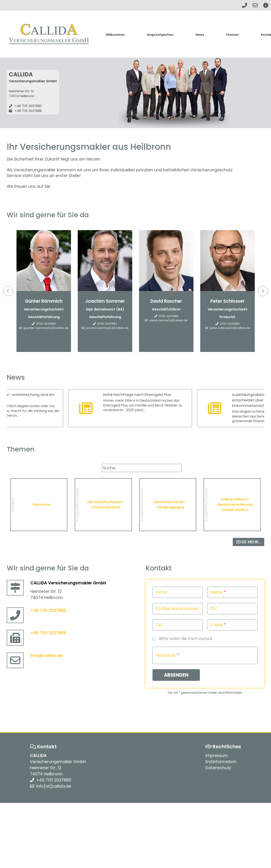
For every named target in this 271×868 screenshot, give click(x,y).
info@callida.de (47, 656)
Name (217, 592)
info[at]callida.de (54, 786)
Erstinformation (221, 762)
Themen (232, 35)
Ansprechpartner (160, 35)
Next (263, 291)
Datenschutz (218, 768)
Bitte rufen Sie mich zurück (186, 639)
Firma (162, 592)
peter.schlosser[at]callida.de (230, 328)
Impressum (217, 756)
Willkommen (115, 35)
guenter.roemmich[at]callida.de (46, 328)
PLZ (214, 609)
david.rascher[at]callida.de (168, 320)
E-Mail (217, 625)
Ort (159, 625)
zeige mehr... (249, 542)
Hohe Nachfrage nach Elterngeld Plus (148, 395)
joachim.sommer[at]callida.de (107, 328)
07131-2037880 (46, 324)
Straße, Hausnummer (177, 609)
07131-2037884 (107, 324)
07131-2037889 (168, 316)
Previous (8, 291)
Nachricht (166, 656)
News (200, 35)
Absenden (176, 675)
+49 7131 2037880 (28, 106)
